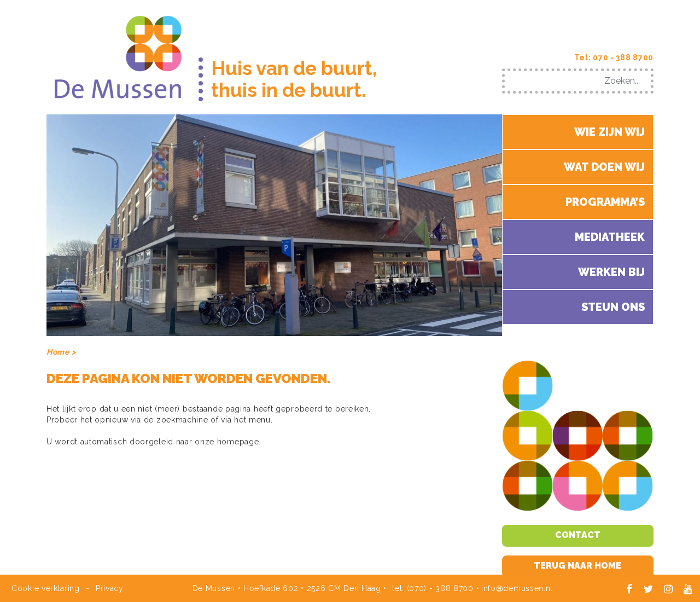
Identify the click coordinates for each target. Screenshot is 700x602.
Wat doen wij (604, 167)
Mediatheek (610, 237)
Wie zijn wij (609, 132)
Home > (61, 352)
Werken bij (611, 272)
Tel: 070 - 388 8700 (614, 57)
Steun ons (613, 307)
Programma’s (605, 202)
